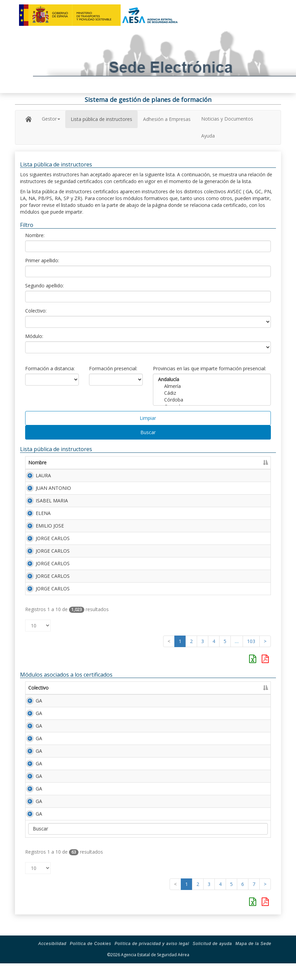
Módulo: (34, 336)
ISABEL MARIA (52, 501)
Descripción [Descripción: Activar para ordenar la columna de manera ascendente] (108, 688)
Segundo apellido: (45, 286)
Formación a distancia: (50, 368)
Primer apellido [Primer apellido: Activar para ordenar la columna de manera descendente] (96, 462)
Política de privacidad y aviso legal (152, 957)
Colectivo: (36, 311)
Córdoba (212, 400)
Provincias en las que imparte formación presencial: (210, 368)
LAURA (43, 475)
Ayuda (208, 136)
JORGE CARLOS (53, 538)
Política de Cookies (91, 957)
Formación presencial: (113, 368)
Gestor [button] (51, 119)
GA (31, 701)
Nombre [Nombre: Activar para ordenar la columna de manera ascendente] (37, 462)
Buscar (148, 432)
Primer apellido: (42, 260)
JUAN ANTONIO (53, 488)
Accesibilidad (52, 957)
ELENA (43, 513)
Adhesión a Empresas (167, 119)
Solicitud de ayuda (212, 957)
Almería (212, 386)
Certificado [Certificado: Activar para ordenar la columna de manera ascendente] (248, 462)
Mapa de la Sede (254, 957)
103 (251, 641)
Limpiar (148, 418)
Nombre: (35, 235)
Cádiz (212, 393)
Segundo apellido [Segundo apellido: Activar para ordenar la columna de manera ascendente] (153, 462)
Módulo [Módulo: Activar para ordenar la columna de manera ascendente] (72, 688)
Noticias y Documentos (227, 119)
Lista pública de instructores (101, 119)
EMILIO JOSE (50, 526)
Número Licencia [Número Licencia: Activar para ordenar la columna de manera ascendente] (205, 462)
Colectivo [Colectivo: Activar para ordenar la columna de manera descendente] (38, 688)
